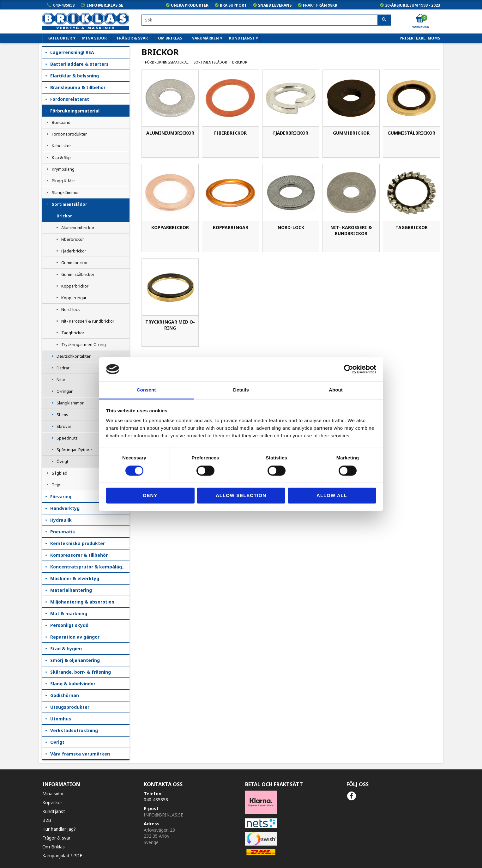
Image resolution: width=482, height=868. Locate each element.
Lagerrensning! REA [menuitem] (72, 52)
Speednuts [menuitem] (67, 438)
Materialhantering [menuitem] (71, 590)
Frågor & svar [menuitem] (132, 38)
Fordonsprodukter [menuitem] (69, 134)
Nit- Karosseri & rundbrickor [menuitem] (88, 321)
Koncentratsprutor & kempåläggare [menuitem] (90, 567)
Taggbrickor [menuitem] (73, 333)
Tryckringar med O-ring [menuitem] (84, 344)
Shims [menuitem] (62, 415)
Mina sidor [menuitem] (94, 38)
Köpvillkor (52, 802)
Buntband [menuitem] (61, 122)
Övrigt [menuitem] (62, 461)
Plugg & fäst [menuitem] (63, 181)
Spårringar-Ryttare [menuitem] (74, 450)
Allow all (332, 496)
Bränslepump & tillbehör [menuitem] (78, 87)
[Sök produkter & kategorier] (266, 20)
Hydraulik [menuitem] (61, 520)
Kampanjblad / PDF (62, 856)
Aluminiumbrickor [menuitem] (78, 228)
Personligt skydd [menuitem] (69, 625)
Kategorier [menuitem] (60, 38)
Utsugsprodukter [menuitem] (70, 707)
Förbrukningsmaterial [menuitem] (75, 111)
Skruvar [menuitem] (64, 426)
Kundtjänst (54, 811)
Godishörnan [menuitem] (65, 695)
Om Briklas (54, 847)
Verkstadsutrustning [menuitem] (74, 730)
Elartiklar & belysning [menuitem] (75, 76)
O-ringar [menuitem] (65, 391)
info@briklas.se (105, 5)
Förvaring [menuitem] (61, 497)
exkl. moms (428, 38)
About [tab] (336, 390)
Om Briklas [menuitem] (170, 38)
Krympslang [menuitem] (63, 169)
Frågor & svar (56, 838)
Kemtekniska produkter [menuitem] (78, 543)
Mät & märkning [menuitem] (69, 613)
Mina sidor (53, 794)
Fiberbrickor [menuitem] (73, 239)
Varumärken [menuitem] (205, 38)
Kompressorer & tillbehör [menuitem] (79, 555)
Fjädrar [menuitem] (63, 368)
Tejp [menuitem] (56, 485)
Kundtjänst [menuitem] (242, 38)
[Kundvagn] (420, 19)
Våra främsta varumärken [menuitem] (80, 754)
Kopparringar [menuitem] (74, 298)
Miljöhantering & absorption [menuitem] (82, 602)
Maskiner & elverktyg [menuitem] (75, 578)
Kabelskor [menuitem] (61, 146)
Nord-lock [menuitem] (71, 309)
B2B (47, 820)
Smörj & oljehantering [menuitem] (75, 660)
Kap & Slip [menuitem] (61, 157)
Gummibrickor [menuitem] (75, 263)
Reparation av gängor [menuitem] (75, 637)
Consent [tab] (146, 390)
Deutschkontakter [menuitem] (74, 356)
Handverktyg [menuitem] (65, 508)
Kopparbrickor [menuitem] (75, 286)
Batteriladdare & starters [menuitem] (79, 64)
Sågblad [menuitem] (60, 473)
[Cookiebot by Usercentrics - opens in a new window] (349, 369)
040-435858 (64, 5)
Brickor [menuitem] (64, 216)
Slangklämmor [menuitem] (65, 192)
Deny (150, 496)
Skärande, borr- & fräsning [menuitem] (81, 672)
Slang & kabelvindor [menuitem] (73, 684)
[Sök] (384, 20)
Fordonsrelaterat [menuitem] (70, 99)
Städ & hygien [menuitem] (66, 649)
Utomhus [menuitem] (61, 719)
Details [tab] (241, 390)
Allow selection (241, 496)
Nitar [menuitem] (61, 379)
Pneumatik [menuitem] (63, 532)
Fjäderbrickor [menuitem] (74, 251)
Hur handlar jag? (59, 829)
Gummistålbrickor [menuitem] (78, 274)
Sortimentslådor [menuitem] (69, 204)
